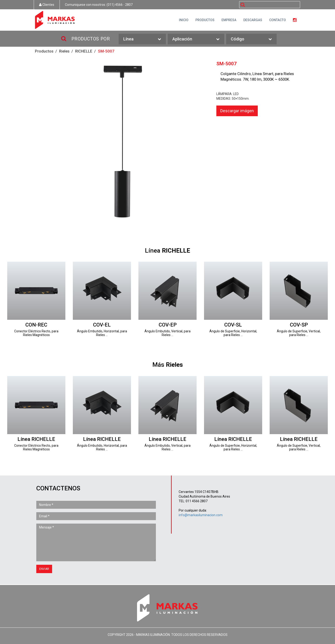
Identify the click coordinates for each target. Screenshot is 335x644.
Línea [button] (142, 39)
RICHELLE (84, 51)
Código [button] (251, 39)
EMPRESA (229, 20)
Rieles (64, 51)
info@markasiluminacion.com (201, 515)
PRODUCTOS (205, 20)
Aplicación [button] (196, 39)
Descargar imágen (237, 111)
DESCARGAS (253, 20)
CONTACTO (278, 20)
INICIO (184, 20)
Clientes (47, 5)
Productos (44, 51)
